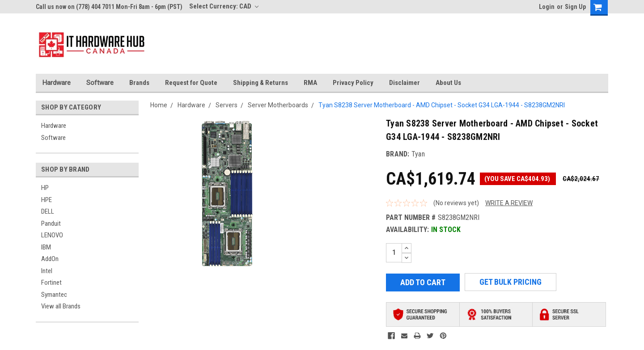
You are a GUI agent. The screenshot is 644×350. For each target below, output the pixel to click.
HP (45, 188)
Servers (227, 105)
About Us (448, 83)
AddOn (50, 259)
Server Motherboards (278, 105)
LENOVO (52, 235)
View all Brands (61, 306)
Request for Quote (191, 83)
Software (100, 83)
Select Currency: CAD (224, 6)
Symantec (54, 295)
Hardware (57, 83)
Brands (139, 83)
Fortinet (51, 283)
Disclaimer (405, 83)
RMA (310, 83)
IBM (46, 247)
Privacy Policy (353, 83)
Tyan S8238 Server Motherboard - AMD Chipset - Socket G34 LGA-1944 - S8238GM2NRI (442, 105)
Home (159, 105)
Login (547, 7)
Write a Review (509, 203)
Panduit (51, 223)
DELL (48, 211)
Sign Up (575, 7)
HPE (47, 200)
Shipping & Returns (261, 83)
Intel (47, 271)
